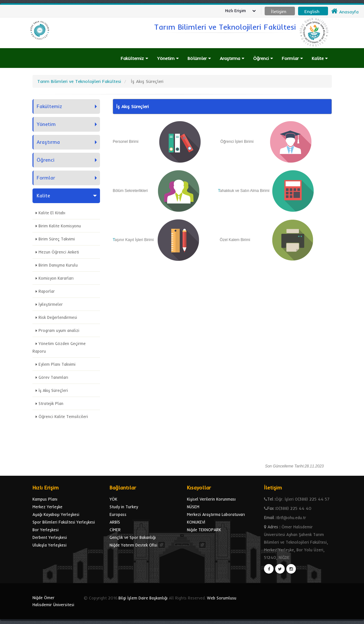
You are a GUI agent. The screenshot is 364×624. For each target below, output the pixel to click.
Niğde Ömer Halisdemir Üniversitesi (53, 601)
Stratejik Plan (51, 403)
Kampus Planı (45, 499)
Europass (118, 514)
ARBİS (115, 522)
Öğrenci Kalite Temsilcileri (63, 416)
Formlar (292, 58)
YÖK (113, 499)
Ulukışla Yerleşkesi (50, 545)
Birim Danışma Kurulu (58, 265)
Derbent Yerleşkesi (50, 537)
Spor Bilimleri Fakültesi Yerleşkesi (64, 522)
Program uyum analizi (59, 330)
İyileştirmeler (51, 304)
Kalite (320, 58)
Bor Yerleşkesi (46, 530)
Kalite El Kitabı (52, 213)
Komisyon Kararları (56, 278)
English (312, 11)
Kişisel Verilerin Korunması (211, 499)
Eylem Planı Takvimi (57, 364)
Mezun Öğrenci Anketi (59, 252)
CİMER (115, 530)
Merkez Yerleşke (47, 507)
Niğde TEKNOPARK (204, 530)
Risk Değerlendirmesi (58, 317)
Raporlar (47, 291)
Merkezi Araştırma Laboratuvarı (216, 514)
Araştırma (232, 58)
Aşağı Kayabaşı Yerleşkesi (56, 514)
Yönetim (168, 58)
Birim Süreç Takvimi (57, 239)
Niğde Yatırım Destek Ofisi (133, 545)
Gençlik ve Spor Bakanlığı (133, 537)
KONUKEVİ (196, 522)
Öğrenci (263, 58)
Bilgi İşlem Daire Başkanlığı (143, 598)
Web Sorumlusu (222, 598)
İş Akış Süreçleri (53, 390)
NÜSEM (193, 507)
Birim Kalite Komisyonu (60, 226)
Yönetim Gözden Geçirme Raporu (59, 347)
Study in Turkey (124, 507)
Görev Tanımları (53, 377)
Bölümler (199, 58)
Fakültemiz (134, 58)
